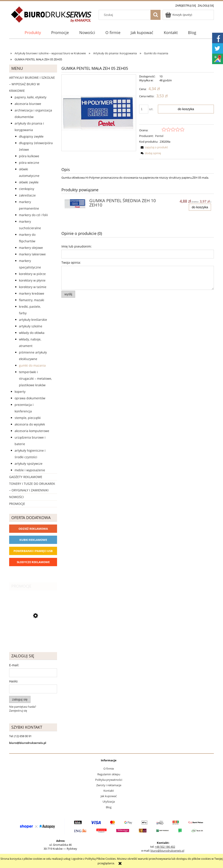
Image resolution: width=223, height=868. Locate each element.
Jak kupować (109, 796)
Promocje (17, 504)
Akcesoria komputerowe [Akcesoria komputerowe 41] (32, 431)
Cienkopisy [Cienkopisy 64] (27, 189)
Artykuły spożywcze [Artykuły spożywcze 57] (29, 464)
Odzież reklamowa (33, 529)
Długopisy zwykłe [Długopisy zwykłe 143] (31, 136)
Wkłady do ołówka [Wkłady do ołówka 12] (32, 333)
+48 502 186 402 (165, 847)
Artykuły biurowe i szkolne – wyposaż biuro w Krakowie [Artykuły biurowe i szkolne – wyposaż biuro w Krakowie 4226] (32, 84)
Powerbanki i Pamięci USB (33, 551)
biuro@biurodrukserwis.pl (167, 851)
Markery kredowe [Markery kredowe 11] (32, 293)
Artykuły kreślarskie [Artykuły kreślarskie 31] (33, 320)
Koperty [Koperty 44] (20, 392)
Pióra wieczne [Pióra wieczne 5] (29, 163)
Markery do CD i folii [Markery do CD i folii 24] (33, 215)
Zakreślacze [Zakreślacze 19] (27, 195)
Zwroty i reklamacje (109, 785)
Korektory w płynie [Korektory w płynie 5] (32, 280)
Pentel (159, 136)
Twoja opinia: (71, 262)
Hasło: (14, 681)
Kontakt (109, 791)
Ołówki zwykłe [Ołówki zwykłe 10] (29, 182)
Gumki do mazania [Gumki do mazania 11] (32, 365)
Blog (109, 807)
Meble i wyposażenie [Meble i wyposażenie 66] (30, 470)
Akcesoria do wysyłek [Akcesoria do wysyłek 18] (30, 424)
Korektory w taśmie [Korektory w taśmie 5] (33, 287)
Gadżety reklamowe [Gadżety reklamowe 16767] (26, 477)
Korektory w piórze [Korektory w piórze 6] (32, 274)
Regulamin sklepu (109, 774)
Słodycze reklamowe (33, 562)
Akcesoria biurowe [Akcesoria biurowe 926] (28, 104)
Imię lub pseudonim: (77, 246)
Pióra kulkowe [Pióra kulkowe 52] (29, 156)
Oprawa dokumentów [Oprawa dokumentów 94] (30, 398)
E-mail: (14, 665)
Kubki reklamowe (33, 540)
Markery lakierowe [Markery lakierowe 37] (32, 254)
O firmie (109, 769)
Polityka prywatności (109, 780)
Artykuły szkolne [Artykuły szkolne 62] (31, 326)
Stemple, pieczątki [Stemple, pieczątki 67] (28, 418)
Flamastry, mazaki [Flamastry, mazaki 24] (32, 300)
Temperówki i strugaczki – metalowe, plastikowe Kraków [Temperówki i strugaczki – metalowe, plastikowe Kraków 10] (35, 378)
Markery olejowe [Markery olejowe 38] (31, 248)
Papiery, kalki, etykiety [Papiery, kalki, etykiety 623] (30, 97)
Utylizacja (109, 801)
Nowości (16, 497)
